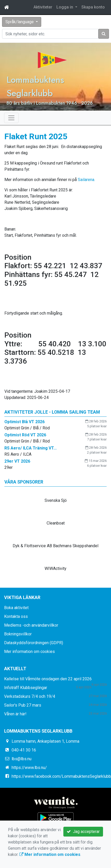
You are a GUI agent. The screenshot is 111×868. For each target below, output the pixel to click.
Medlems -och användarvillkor (31, 625)
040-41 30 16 (24, 750)
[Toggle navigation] (11, 118)
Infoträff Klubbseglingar (26, 688)
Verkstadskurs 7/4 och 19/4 (30, 696)
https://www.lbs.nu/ (29, 768)
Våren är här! (15, 714)
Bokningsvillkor (18, 634)
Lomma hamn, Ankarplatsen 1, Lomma (45, 741)
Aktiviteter (43, 7)
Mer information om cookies (29, 652)
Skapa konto (93, 7)
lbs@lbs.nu (22, 759)
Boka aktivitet (16, 608)
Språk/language (20, 22)
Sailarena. (86, 180)
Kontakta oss (16, 616)
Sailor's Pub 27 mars (23, 705)
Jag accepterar (83, 832)
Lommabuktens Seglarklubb (35, 86)
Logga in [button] (65, 7)
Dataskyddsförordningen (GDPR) (34, 643)
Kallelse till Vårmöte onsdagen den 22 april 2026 (48, 679)
